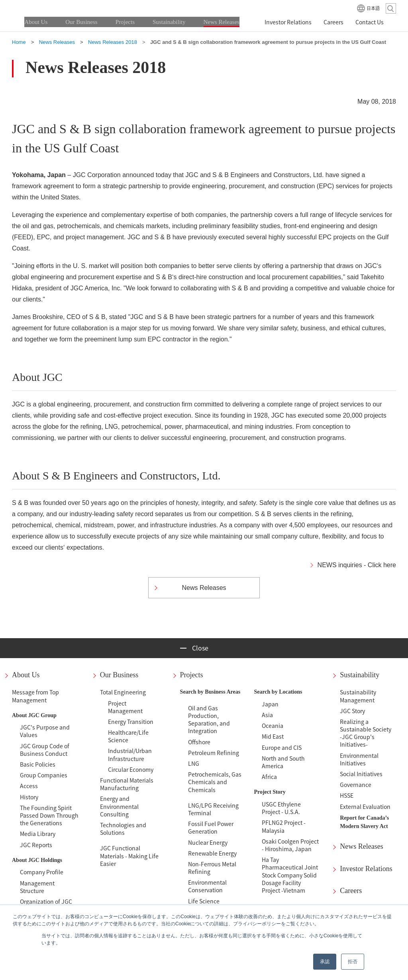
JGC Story (352, 711)
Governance (356, 785)
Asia (267, 715)
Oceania (273, 726)
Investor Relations (366, 869)
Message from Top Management (35, 696)
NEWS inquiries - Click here (357, 565)
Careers (351, 891)
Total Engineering (123, 692)
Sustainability (360, 675)
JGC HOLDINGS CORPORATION (52, 8)
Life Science (204, 901)
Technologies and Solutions (123, 829)
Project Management (125, 707)
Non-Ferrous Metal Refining (212, 868)
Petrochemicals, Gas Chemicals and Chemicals (215, 782)
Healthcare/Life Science (128, 736)
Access (29, 786)
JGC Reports (36, 845)
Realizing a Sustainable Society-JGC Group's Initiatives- (366, 733)
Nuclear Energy (208, 842)
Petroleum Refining (214, 753)
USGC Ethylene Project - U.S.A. (281, 808)
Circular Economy (131, 769)
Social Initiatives (361, 774)
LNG (194, 763)
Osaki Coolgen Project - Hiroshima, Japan (290, 845)
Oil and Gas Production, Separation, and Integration (209, 720)
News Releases (361, 846)
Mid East (273, 736)
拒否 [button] (353, 962)
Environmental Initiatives (359, 759)
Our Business (119, 675)
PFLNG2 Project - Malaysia (284, 826)
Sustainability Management (358, 696)
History (29, 797)
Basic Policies (38, 764)
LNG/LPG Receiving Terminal (213, 809)
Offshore (199, 742)
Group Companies (44, 775)
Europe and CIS (282, 747)
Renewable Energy (212, 853)
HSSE (347, 795)
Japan (270, 704)
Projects (192, 675)
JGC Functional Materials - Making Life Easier (129, 856)
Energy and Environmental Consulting (119, 806)
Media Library (38, 834)
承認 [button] (325, 962)
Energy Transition (131, 722)
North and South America (283, 762)
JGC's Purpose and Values (45, 731)
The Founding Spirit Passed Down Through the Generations (49, 815)
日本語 (373, 8)
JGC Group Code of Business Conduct (45, 750)
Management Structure (37, 887)
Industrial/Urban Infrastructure (130, 754)
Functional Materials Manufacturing (127, 784)
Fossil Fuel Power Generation (211, 827)
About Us (26, 675)
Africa (269, 777)
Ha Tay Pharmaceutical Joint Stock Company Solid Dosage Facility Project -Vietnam (290, 875)
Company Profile (42, 872)
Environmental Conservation (207, 886)
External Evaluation (365, 806)
